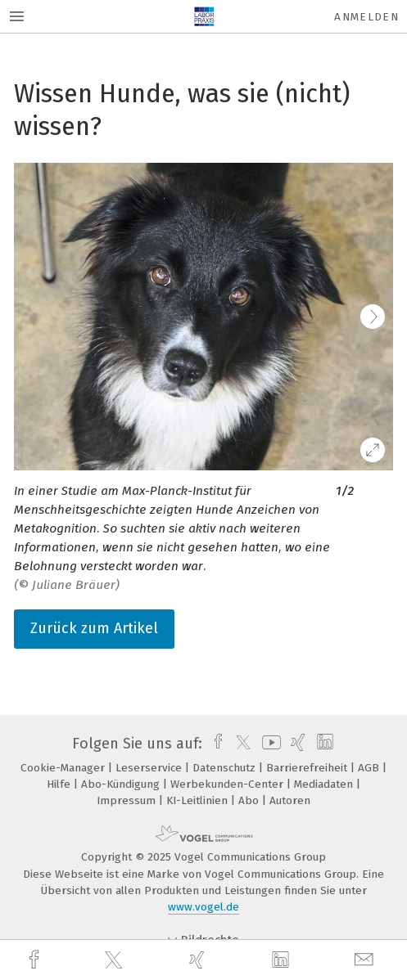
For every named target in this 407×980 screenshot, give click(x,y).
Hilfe (60, 784)
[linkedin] (283, 960)
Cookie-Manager (64, 768)
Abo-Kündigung (122, 784)
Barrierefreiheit (308, 768)
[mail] (366, 960)
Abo (250, 800)
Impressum (128, 800)
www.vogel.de (203, 907)
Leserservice (150, 768)
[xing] (199, 960)
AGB (370, 768)
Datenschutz (226, 768)
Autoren (290, 800)
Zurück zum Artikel (94, 628)
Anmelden (366, 17)
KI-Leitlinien (199, 800)
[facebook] (36, 960)
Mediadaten (325, 784)
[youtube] (269, 744)
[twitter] (115, 960)
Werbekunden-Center (228, 784)
